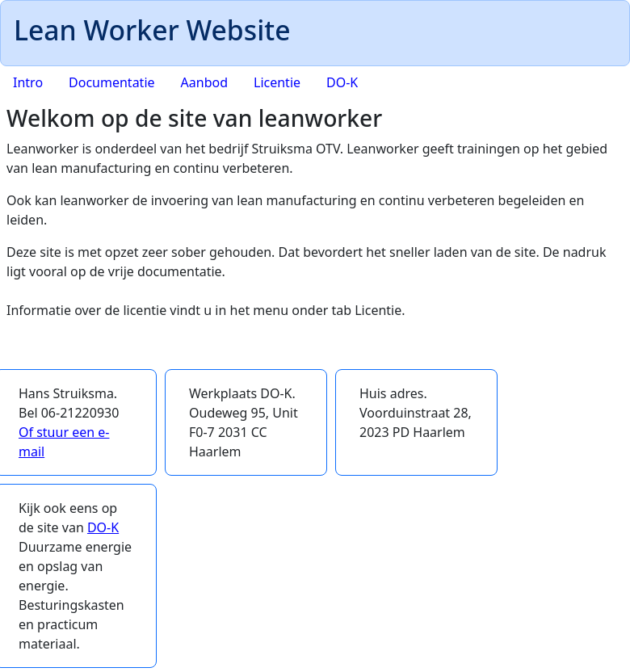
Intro (28, 82)
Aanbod (204, 82)
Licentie (277, 82)
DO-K (342, 82)
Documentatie (111, 82)
